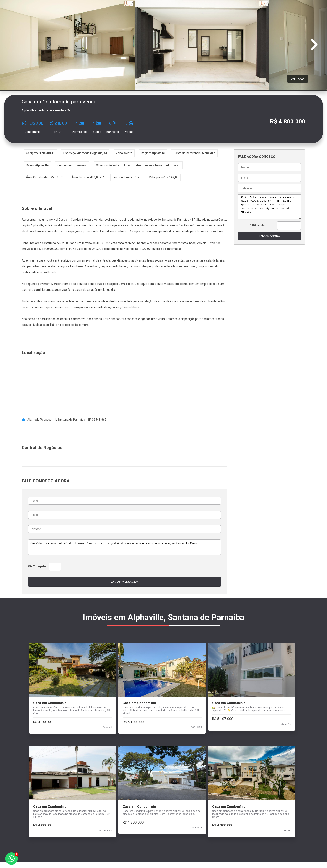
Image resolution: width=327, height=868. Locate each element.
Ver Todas (298, 79)
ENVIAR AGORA (268, 236)
